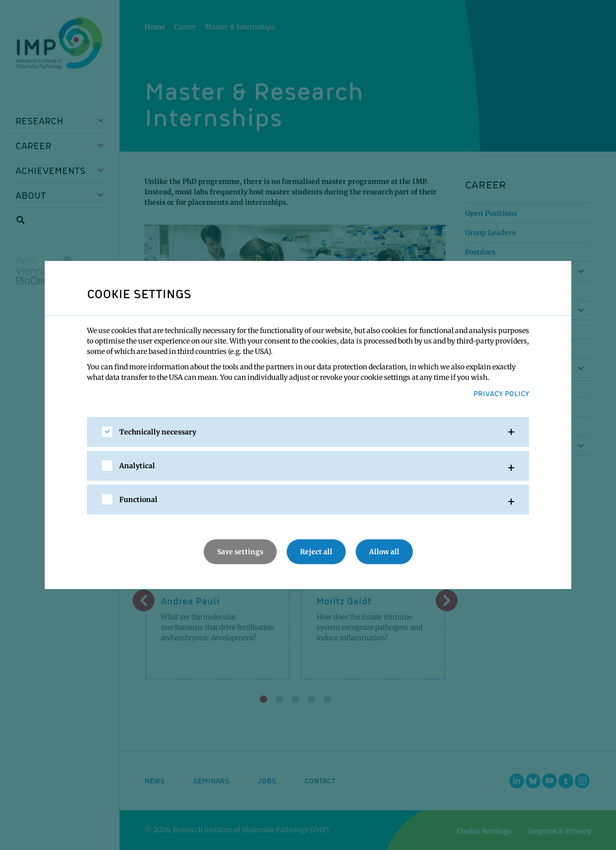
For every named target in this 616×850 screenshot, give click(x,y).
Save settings (240, 552)
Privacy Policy (501, 393)
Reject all (316, 552)
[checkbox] (107, 432)
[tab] (308, 432)
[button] (308, 432)
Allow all (384, 552)
